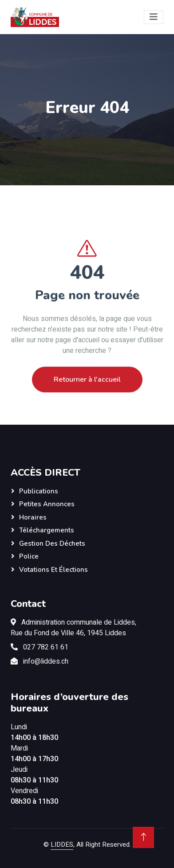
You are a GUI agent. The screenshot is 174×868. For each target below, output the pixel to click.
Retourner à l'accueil (87, 392)
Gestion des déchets (52, 543)
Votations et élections (53, 570)
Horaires (33, 517)
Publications (39, 491)
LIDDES (62, 845)
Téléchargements (47, 530)
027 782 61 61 (46, 647)
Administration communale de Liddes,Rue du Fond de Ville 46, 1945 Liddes (73, 628)
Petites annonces (47, 504)
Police (29, 556)
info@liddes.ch (46, 661)
